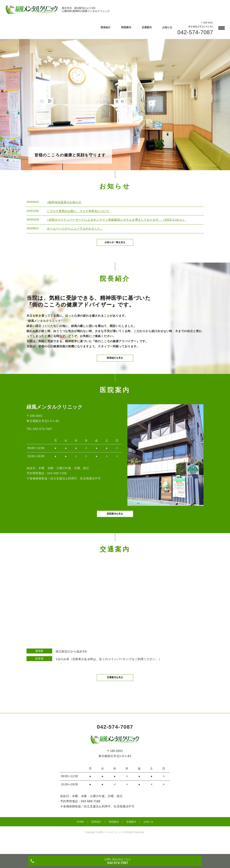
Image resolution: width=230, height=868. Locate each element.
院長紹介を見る (115, 365)
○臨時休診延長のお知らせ (64, 202)
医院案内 (126, 27)
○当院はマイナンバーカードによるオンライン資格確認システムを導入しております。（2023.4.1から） (116, 220)
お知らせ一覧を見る (115, 245)
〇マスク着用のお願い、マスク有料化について (78, 211)
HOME (80, 835)
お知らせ (167, 27)
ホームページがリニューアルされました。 (75, 229)
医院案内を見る (115, 525)
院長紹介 (106, 27)
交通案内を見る (115, 690)
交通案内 (147, 27)
